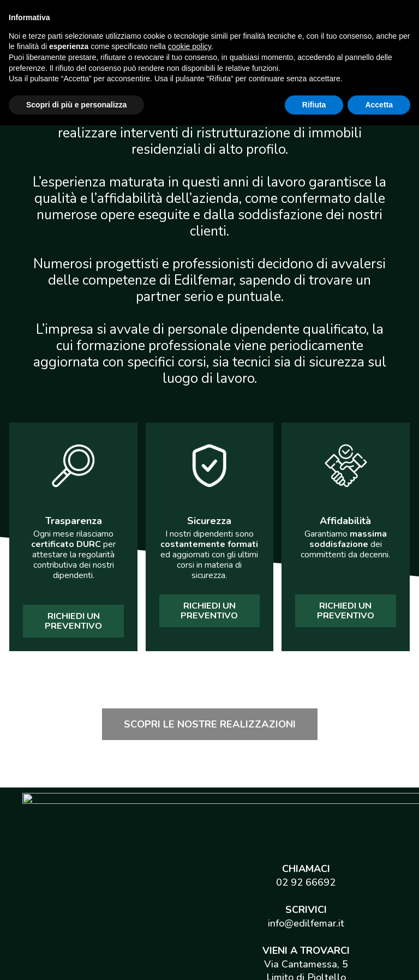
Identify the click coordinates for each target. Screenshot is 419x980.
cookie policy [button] (190, 901)
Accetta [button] (379, 959)
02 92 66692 (306, 814)
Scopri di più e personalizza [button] (76, 959)
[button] (73, 621)
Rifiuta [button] (314, 959)
